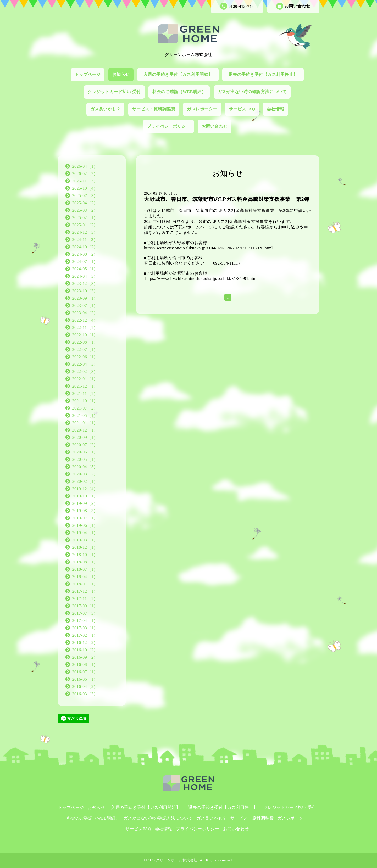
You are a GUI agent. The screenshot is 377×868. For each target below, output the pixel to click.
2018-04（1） (85, 577)
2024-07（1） (85, 262)
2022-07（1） (85, 349)
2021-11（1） (85, 393)
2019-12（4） (85, 489)
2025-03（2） (85, 210)
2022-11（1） (85, 327)
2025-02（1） (85, 218)
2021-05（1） (85, 415)
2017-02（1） (85, 635)
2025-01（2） (85, 225)
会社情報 (275, 109)
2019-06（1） (85, 525)
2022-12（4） (85, 320)
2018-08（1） (85, 562)
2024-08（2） (85, 254)
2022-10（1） (85, 335)
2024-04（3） (85, 276)
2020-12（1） (85, 430)
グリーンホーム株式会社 (177, 860)
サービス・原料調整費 (154, 109)
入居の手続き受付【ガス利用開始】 (180, 74)
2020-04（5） (85, 467)
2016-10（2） (85, 650)
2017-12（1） (85, 591)
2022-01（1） (85, 379)
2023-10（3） (85, 291)
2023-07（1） (85, 306)
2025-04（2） (85, 203)
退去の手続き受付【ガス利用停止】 (265, 74)
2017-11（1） (85, 599)
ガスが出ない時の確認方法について (252, 92)
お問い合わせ (293, 6)
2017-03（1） (85, 628)
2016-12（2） (85, 643)
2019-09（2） (85, 503)
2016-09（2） (85, 657)
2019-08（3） (85, 511)
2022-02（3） (85, 371)
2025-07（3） (85, 196)
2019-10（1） (85, 496)
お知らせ (121, 74)
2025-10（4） (85, 188)
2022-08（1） (85, 342)
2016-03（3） (85, 694)
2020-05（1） (85, 459)
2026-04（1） (85, 166)
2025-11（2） (85, 181)
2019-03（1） (85, 540)
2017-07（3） (85, 613)
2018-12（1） (85, 547)
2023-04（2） (85, 313)
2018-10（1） (85, 555)
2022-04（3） (85, 364)
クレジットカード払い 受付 (114, 92)
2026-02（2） (85, 174)
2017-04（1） (85, 621)
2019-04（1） (85, 533)
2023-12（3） (85, 284)
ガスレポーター (202, 109)
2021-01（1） (85, 423)
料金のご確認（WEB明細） (179, 92)
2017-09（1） (85, 606)
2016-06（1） (85, 679)
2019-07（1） (85, 518)
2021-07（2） (85, 408)
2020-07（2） (85, 445)
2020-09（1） (85, 437)
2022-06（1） (85, 357)
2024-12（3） (85, 232)
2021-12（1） (85, 386)
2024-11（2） (85, 240)
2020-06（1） (85, 452)
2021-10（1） (85, 401)
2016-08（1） (85, 665)
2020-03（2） (85, 474)
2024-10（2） (85, 247)
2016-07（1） (85, 672)
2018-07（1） (85, 569)
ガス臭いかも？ (106, 109)
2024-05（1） (85, 269)
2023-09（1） (85, 298)
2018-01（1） (85, 584)
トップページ (88, 74)
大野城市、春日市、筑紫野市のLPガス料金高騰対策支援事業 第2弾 (227, 199)
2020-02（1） (85, 481)
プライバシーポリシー (168, 126)
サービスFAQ (242, 109)
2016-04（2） (85, 687)
